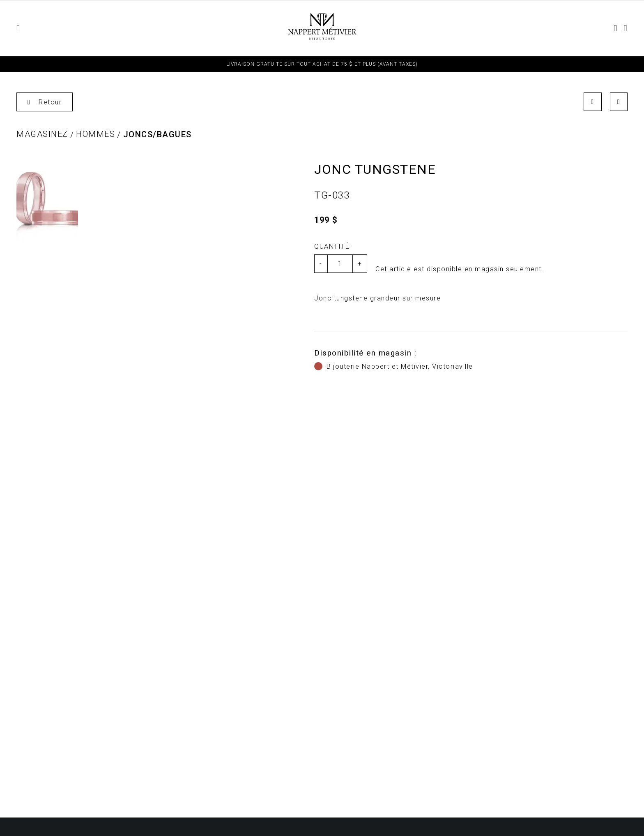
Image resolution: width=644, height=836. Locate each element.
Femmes (132, 28)
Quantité (332, 246)
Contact (548, 28)
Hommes (172, 28)
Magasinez (42, 134)
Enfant (94, 28)
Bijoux (255, 28)
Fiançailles (410, 28)
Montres (215, 28)
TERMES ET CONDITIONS (481, 28)
